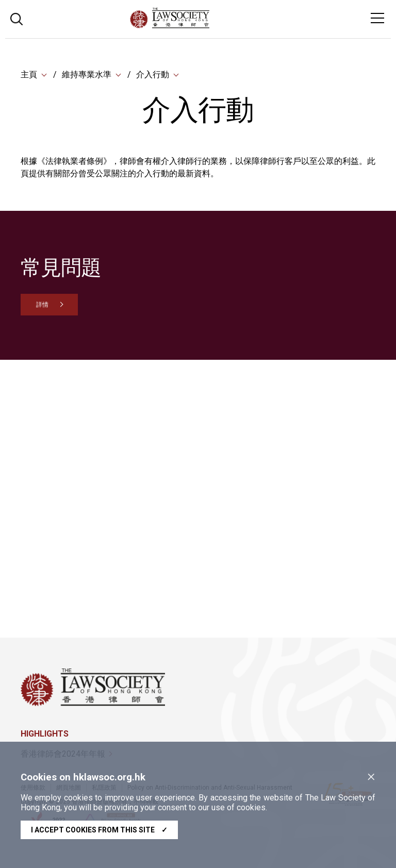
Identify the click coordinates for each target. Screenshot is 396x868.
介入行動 (153, 74)
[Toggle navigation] (377, 18)
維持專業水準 (87, 74)
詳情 (42, 305)
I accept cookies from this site (99, 830)
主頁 (29, 74)
